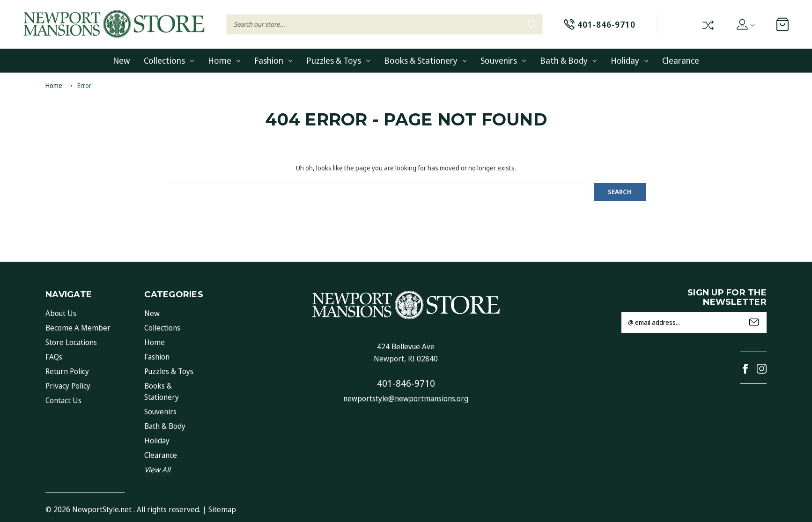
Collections (169, 60)
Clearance (681, 60)
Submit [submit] (754, 322)
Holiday (629, 60)
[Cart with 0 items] (782, 24)
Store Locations (71, 342)
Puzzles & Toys (338, 60)
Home (224, 60)
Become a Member (78, 328)
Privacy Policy (68, 386)
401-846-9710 (406, 383)
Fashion (273, 60)
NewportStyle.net (102, 509)
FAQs (54, 357)
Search (532, 24)
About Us (61, 313)
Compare (707, 24)
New (121, 60)
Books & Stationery (425, 60)
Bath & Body (568, 60)
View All (157, 470)
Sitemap (222, 509)
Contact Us (63, 400)
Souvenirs (503, 60)
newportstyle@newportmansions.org (406, 398)
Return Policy (67, 371)
